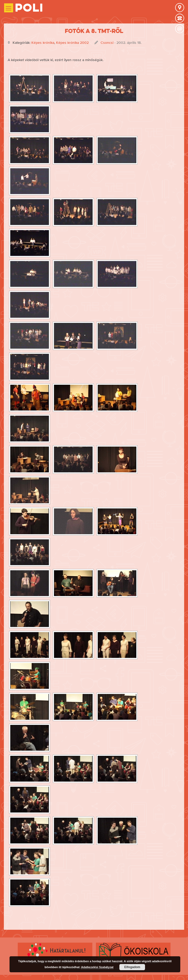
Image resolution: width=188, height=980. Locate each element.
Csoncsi (107, 43)
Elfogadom (132, 967)
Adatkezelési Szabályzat (97, 967)
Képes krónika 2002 (72, 43)
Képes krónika (43, 43)
